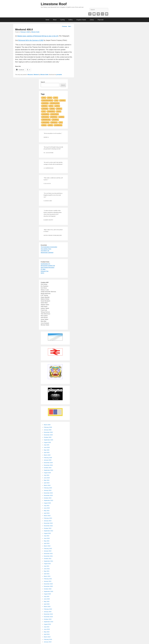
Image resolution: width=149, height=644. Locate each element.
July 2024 (47, 475)
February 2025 (48, 458)
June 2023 (47, 508)
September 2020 (48, 591)
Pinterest (90, 14)
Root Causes (45, 117)
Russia (50, 97)
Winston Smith (35, 32)
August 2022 (47, 533)
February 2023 (48, 518)
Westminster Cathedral (47, 252)
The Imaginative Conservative (49, 247)
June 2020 (47, 599)
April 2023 (47, 513)
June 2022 (47, 538)
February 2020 (48, 609)
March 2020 (47, 607)
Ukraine (50, 125)
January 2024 (48, 490)
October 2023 (48, 498)
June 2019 (47, 629)
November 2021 (48, 556)
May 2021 (47, 571)
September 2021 (48, 561)
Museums (30, 75)
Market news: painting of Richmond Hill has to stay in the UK (38, 36)
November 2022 (48, 526)
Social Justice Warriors (47, 100)
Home (47, 20)
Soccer (59, 111)
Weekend (36, 75)
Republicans (54, 117)
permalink (59, 75)
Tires (56, 100)
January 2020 (48, 612)
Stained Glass (46, 122)
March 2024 (47, 485)
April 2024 (47, 483)
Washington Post (46, 119)
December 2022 (48, 523)
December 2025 (48, 432)
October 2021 (48, 559)
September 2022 (48, 531)
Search (43, 82)
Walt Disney (54, 122)
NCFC (42, 273)
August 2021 (47, 564)
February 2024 (48, 488)
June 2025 (47, 447)
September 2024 (48, 470)
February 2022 (48, 548)
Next (70, 26)
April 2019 (47, 634)
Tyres (44, 111)
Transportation (51, 111)
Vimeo (98, 14)
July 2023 (47, 506)
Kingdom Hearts (81, 20)
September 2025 (48, 440)
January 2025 (48, 460)
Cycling (62, 20)
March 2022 (47, 546)
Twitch (56, 97)
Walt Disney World (55, 103)
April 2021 (47, 574)
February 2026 (48, 427)
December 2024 (48, 463)
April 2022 (47, 543)
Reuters (57, 106)
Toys (61, 122)
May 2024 (47, 480)
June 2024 (47, 478)
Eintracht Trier (45, 271)
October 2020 (48, 589)
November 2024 (48, 465)
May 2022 (47, 541)
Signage (52, 108)
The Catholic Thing (46, 249)
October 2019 (48, 619)
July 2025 (47, 445)
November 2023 (48, 495)
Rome (44, 97)
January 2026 (48, 430)
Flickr (102, 14)
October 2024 (48, 468)
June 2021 (47, 569)
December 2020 (48, 584)
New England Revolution (48, 267)
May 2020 (47, 601)
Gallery (71, 20)
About (55, 20)
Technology (45, 108)
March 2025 (47, 455)
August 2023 (47, 503)
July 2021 (47, 566)
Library (92, 20)
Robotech (45, 106)
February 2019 (48, 639)
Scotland (61, 117)
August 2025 (47, 442)
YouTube (94, 14)
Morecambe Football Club (48, 266)
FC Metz (43, 269)
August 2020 (47, 594)
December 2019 (48, 614)
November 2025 (48, 435)
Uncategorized (58, 125)
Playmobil (100, 20)
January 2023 (48, 521)
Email (107, 14)
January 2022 (48, 551)
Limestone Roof (54, 4)
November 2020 (48, 586)
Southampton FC (45, 264)
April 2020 (47, 604)
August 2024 (47, 473)
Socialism (63, 100)
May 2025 (47, 450)
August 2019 (47, 624)
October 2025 (48, 437)
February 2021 (48, 579)
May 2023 (47, 511)
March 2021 (47, 576)
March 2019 (47, 637)
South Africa (45, 103)
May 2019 (47, 632)
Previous (64, 26)
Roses (51, 106)
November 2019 (48, 617)
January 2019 (48, 642)
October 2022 (48, 528)
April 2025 (47, 452)
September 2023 (48, 500)
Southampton (45, 114)
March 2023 (47, 516)
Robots (44, 125)
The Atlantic (55, 119)
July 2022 (47, 536)
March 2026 (47, 425)
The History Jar (45, 251)
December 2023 (48, 493)
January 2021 (48, 581)
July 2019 (47, 627)
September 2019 (48, 622)
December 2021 (48, 554)
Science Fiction (55, 114)
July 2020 (47, 596)
